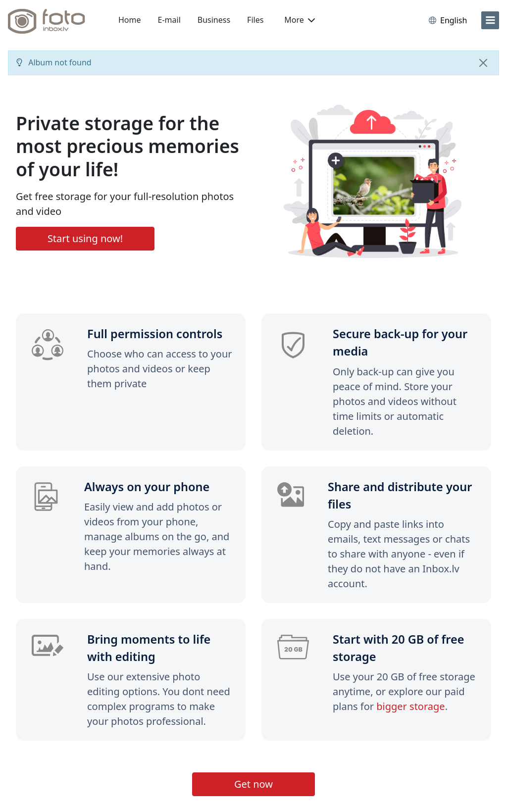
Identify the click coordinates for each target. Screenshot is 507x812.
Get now (253, 784)
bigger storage (410, 706)
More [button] (300, 20)
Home (130, 20)
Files (255, 20)
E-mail (169, 20)
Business (214, 20)
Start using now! (85, 238)
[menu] (490, 20)
